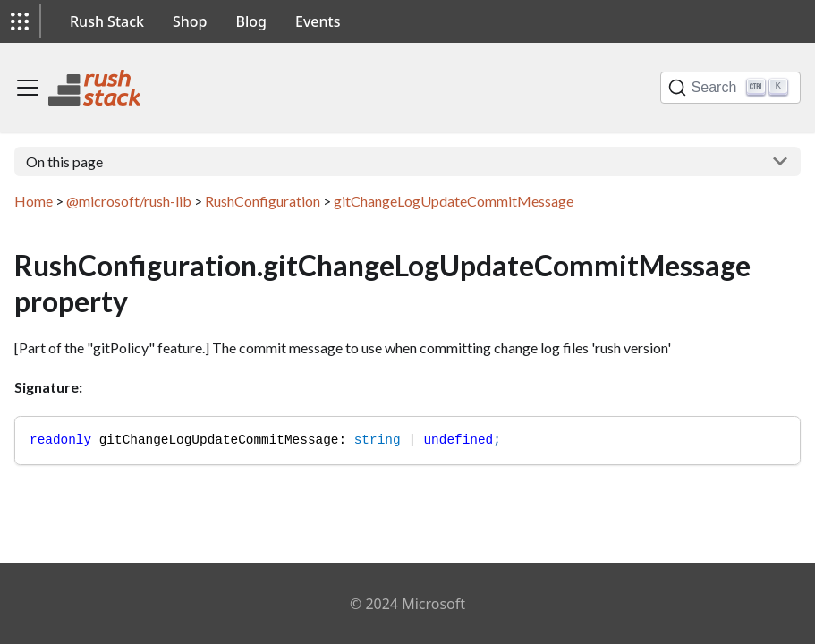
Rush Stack (107, 21)
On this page (64, 161)
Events (318, 21)
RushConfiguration (263, 201)
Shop (190, 21)
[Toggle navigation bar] (28, 88)
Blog (251, 21)
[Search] (730, 88)
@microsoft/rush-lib (129, 201)
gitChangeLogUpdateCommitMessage (454, 201)
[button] (20, 21)
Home (34, 201)
